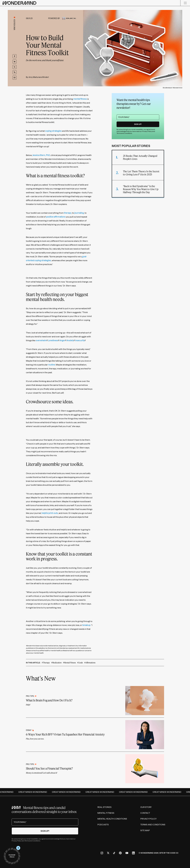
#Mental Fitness (69, 663)
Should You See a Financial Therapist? (49, 768)
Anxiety (70, 340)
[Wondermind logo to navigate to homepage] (19, 3)
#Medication (56, 663)
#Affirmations (90, 663)
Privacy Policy (147, 131)
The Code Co (172, 853)
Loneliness (53, 340)
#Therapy (46, 663)
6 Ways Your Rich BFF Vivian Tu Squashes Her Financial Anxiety (65, 734)
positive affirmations (56, 217)
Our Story (146, 807)
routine (52, 365)
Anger (62, 340)
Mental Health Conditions (112, 819)
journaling (79, 213)
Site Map (145, 830)
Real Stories (104, 807)
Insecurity (80, 340)
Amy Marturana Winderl (39, 77)
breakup (86, 625)
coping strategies (53, 131)
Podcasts (103, 825)
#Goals (80, 663)
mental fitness (80, 99)
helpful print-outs (50, 513)
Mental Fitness (106, 813)
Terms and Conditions (124, 133)
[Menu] (185, 3)
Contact (145, 813)
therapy (68, 213)
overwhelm (41, 340)
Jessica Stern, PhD (41, 155)
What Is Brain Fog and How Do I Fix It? (49, 700)
